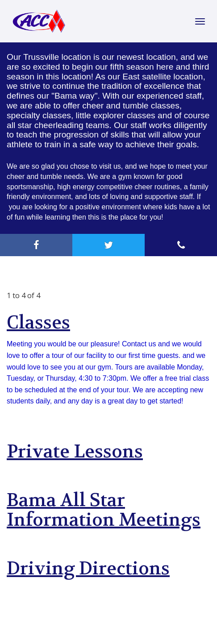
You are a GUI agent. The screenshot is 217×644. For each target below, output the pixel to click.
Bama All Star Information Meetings (104, 510)
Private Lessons (75, 452)
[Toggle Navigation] (200, 21)
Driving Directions (88, 569)
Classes (38, 323)
